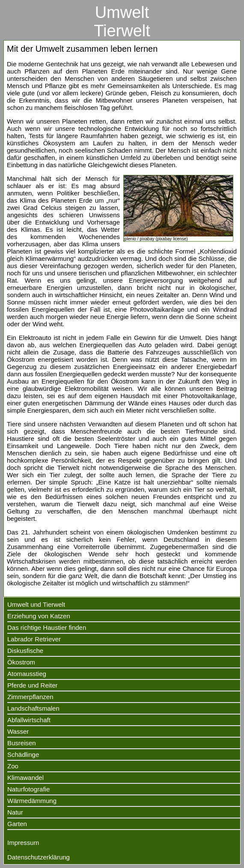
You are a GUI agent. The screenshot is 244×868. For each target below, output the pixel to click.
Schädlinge (23, 754)
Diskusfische (25, 651)
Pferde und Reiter (33, 685)
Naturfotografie (28, 789)
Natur (15, 812)
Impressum (23, 843)
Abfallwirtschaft (29, 720)
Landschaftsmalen (33, 708)
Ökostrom (21, 662)
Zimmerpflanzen (30, 697)
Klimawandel (25, 778)
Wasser (18, 731)
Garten (17, 824)
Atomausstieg (27, 674)
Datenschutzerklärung (39, 857)
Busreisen (22, 743)
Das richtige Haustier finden (47, 627)
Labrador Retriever (34, 639)
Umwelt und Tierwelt (36, 604)
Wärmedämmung (32, 801)
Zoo (13, 766)
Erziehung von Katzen (39, 616)
